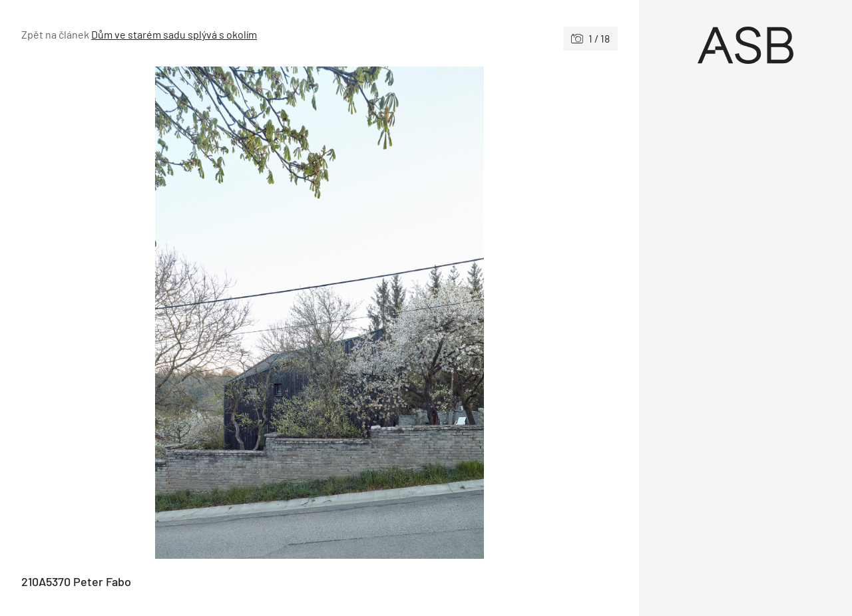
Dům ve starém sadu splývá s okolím (174, 34)
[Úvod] (745, 45)
